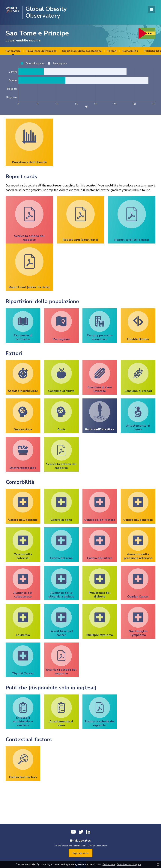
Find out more (109, 865)
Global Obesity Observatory (46, 12)
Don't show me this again (129, 865)
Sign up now (81, 853)
